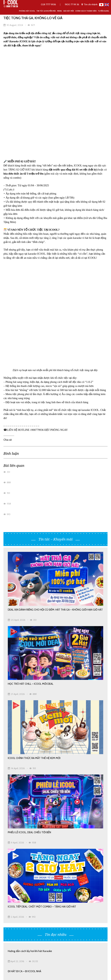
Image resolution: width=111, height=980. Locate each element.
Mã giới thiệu (47, 882)
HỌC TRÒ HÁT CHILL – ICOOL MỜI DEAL (31, 478)
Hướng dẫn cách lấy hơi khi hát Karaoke (30, 746)
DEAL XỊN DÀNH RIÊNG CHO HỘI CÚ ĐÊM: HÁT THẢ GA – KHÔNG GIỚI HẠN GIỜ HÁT (55, 404)
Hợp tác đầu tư (12, 895)
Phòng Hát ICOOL (27, 11)
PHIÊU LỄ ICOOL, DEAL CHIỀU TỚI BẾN (29, 627)
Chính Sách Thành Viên (86, 11)
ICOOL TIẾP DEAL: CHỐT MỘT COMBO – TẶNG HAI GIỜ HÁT (42, 701)
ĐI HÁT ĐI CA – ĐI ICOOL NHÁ (24, 766)
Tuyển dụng (103, 11)
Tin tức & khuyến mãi (46, 11)
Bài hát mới (69, 11)
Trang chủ (10, 869)
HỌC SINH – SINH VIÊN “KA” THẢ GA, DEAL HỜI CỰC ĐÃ (39, 807)
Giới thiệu (45, 869)
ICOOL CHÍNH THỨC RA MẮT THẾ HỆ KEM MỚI (34, 553)
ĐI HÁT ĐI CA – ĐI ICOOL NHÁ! (25, 827)
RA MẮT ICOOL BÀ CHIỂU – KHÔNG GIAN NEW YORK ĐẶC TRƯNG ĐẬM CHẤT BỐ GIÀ (54, 788)
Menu (60, 11)
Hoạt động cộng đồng (52, 888)
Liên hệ (44, 902)
